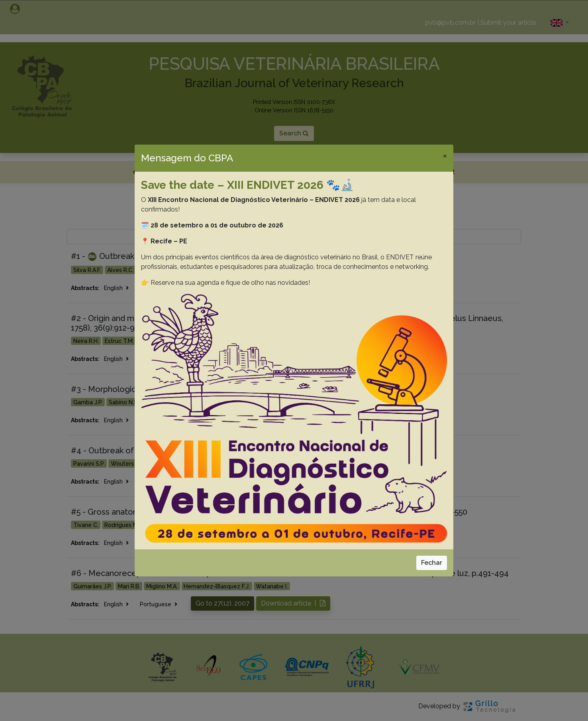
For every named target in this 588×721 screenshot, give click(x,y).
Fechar (432, 563)
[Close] (445, 156)
